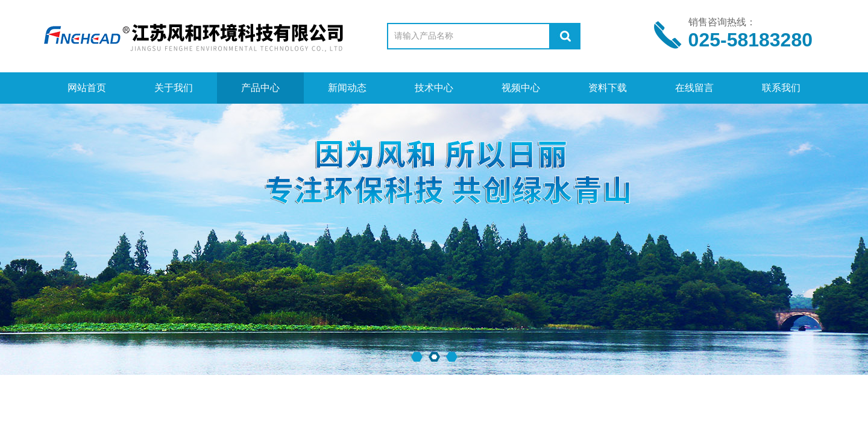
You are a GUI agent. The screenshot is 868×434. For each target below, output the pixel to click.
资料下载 (608, 88)
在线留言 (694, 88)
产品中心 (260, 88)
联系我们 (781, 88)
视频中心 (521, 88)
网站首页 (87, 88)
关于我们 (174, 88)
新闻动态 (347, 88)
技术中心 (434, 88)
